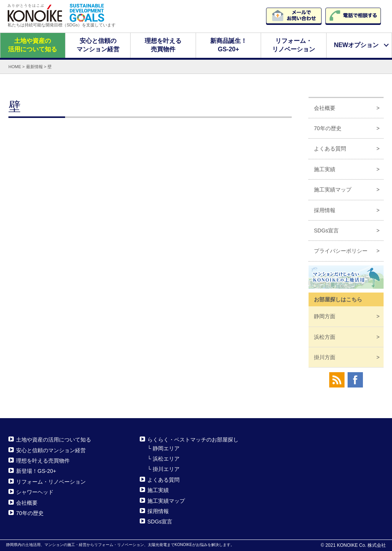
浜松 (325, 337)
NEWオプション (356, 45)
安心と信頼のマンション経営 (98, 45)
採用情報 (325, 210)
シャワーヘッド (35, 492)
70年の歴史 (328, 128)
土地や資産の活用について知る (33, 45)
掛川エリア (166, 469)
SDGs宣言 (326, 231)
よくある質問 (330, 149)
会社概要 (325, 108)
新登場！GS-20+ (36, 471)
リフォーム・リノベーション (294, 45)
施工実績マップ (333, 190)
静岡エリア (166, 448)
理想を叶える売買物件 (163, 45)
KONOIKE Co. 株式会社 (361, 545)
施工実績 (325, 169)
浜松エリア (166, 459)
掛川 (325, 357)
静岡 (325, 316)
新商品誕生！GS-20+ (229, 45)
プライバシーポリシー (341, 251)
